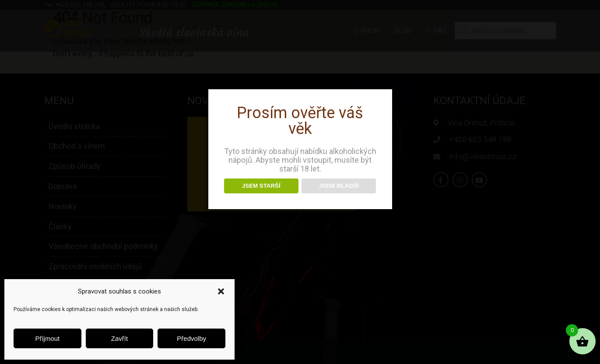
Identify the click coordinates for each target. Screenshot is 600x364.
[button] (221, 291)
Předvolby (191, 338)
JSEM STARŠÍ (261, 186)
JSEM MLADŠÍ (339, 186)
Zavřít (119, 338)
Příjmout (47, 338)
